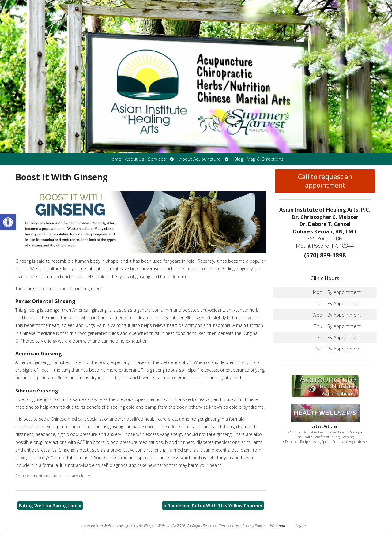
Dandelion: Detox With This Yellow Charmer (213, 506)
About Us (135, 159)
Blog (239, 159)
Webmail (277, 526)
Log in (301, 526)
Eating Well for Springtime (50, 506)
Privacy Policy (253, 526)
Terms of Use (230, 526)
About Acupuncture (200, 159)
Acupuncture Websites (100, 526)
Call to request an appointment (325, 181)
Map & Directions (265, 159)
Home (115, 159)
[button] (8, 222)
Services (157, 159)
